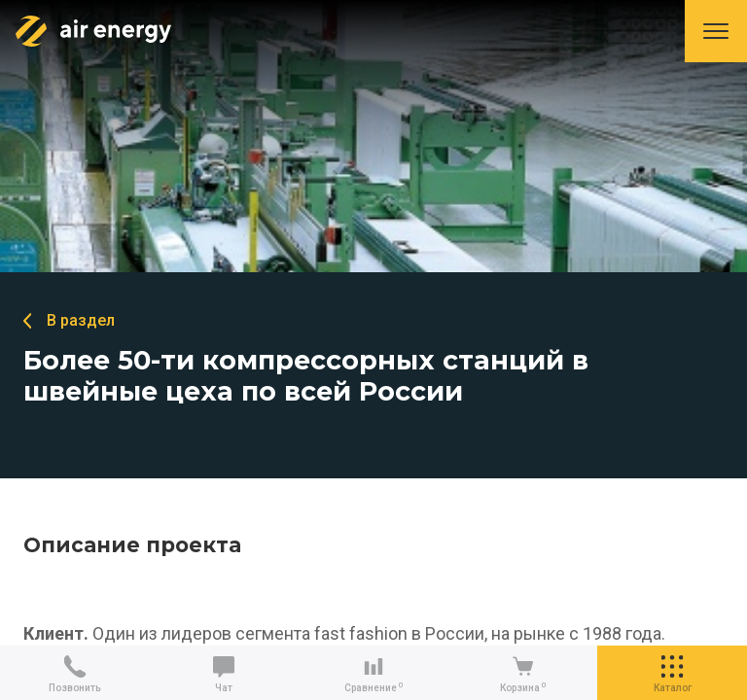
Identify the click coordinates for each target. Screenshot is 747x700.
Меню (716, 31)
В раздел (81, 320)
